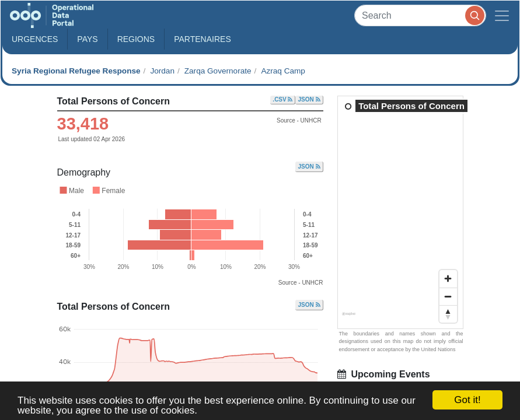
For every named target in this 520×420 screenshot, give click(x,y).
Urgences (35, 39)
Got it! (467, 400)
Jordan (162, 71)
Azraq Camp (283, 71)
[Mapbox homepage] (349, 318)
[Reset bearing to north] (448, 314)
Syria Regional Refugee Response (76, 71)
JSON (309, 99)
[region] (401, 213)
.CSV (282, 99)
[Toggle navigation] (502, 15)
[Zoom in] (448, 279)
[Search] (420, 15)
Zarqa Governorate (218, 71)
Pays (87, 39)
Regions (136, 39)
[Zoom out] (448, 296)
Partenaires (203, 39)
